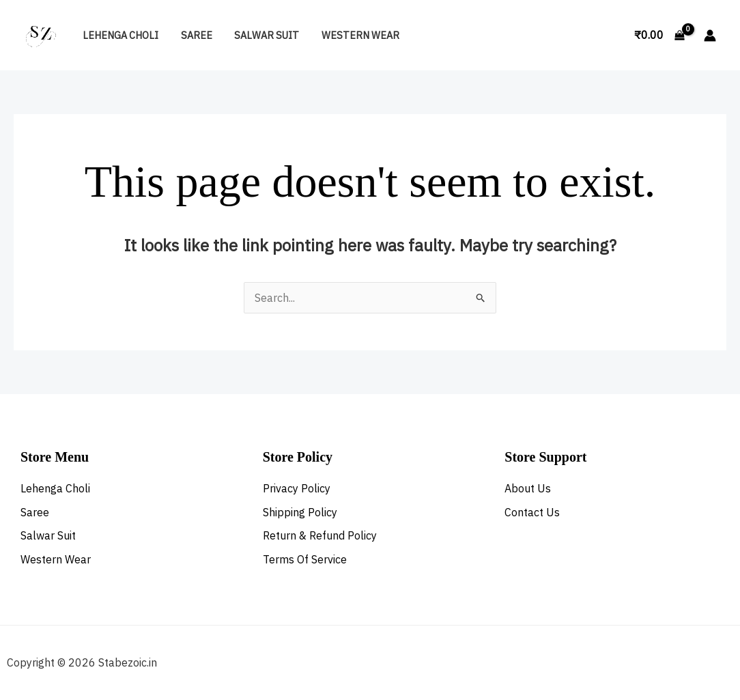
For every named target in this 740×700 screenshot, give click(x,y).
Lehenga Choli (119, 35)
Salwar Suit (260, 35)
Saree (193, 35)
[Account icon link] (710, 36)
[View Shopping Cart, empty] (659, 36)
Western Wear (352, 35)
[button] (608, 36)
